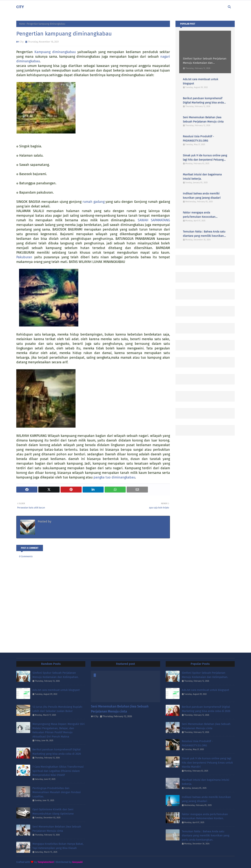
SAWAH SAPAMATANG (154, 220)
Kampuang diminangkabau (55, 52)
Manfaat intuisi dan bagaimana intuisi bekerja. (202, 176)
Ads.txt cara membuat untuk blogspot (201, 81)
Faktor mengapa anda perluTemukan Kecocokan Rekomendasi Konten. (199, 215)
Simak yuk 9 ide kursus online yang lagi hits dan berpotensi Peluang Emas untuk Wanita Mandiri (205, 158)
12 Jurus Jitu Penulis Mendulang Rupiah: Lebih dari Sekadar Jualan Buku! (57, 709)
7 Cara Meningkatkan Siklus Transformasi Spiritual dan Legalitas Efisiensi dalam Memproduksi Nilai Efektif (58, 771)
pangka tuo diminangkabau (114, 477)
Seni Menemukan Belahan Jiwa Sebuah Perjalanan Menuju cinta (203, 119)
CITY (20, 7)
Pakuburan (24, 257)
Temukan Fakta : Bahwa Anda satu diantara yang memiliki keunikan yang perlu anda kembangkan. (204, 234)
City (21, 42)
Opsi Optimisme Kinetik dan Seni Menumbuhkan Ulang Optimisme (53, 812)
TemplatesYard (46, 862)
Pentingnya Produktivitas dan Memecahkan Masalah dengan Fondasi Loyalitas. (57, 792)
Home (22, 24)
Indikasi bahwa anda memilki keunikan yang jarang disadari (202, 196)
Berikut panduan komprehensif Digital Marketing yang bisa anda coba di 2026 (203, 100)
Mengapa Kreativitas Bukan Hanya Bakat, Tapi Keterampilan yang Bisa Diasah (58, 846)
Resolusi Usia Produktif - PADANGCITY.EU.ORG (198, 138)
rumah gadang (94, 202)
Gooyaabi (77, 862)
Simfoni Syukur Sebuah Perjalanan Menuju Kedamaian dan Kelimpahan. (205, 61)
